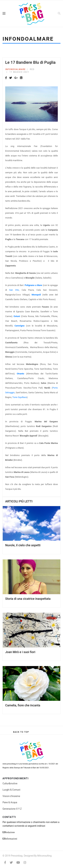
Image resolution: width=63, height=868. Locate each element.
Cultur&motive (10, 783)
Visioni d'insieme (11, 796)
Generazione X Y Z (12, 809)
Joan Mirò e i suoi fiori (20, 652)
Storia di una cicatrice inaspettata (28, 599)
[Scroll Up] (21, 732)
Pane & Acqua (10, 802)
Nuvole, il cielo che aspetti (23, 545)
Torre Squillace (20, 397)
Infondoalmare (15, 69)
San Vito (14, 290)
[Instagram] (25, 863)
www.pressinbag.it (10, 764)
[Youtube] (18, 863)
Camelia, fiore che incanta (23, 705)
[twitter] (11, 863)
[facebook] (5, 863)
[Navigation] (8, 13)
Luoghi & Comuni (11, 790)
